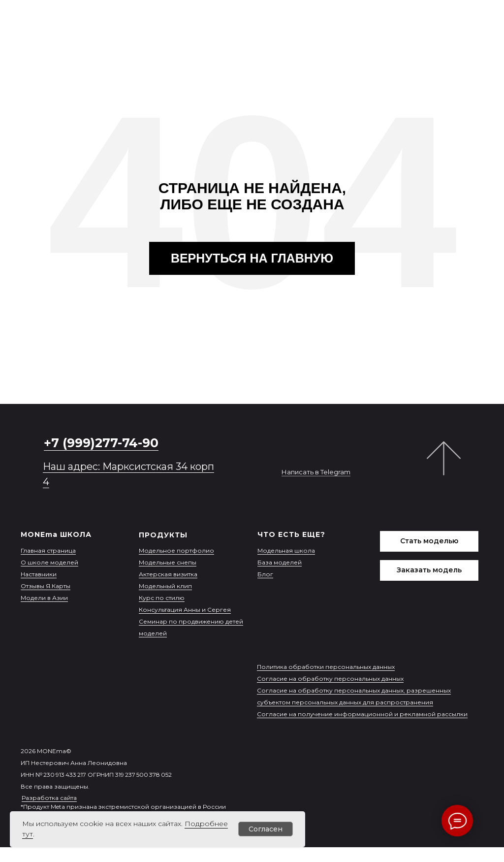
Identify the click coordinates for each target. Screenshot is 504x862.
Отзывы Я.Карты (46, 586)
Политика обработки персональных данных (326, 667)
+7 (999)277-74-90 (101, 443)
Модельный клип (165, 586)
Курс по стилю (162, 598)
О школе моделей (49, 562)
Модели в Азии (44, 598)
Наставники (39, 574)
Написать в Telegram (316, 472)
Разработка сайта (49, 798)
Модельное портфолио (176, 550)
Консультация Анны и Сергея (185, 610)
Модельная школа (286, 550)
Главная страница (48, 550)
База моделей (280, 562)
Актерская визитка (168, 574)
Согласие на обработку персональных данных (330, 679)
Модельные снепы (168, 562)
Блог (265, 574)
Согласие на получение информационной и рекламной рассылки (362, 714)
